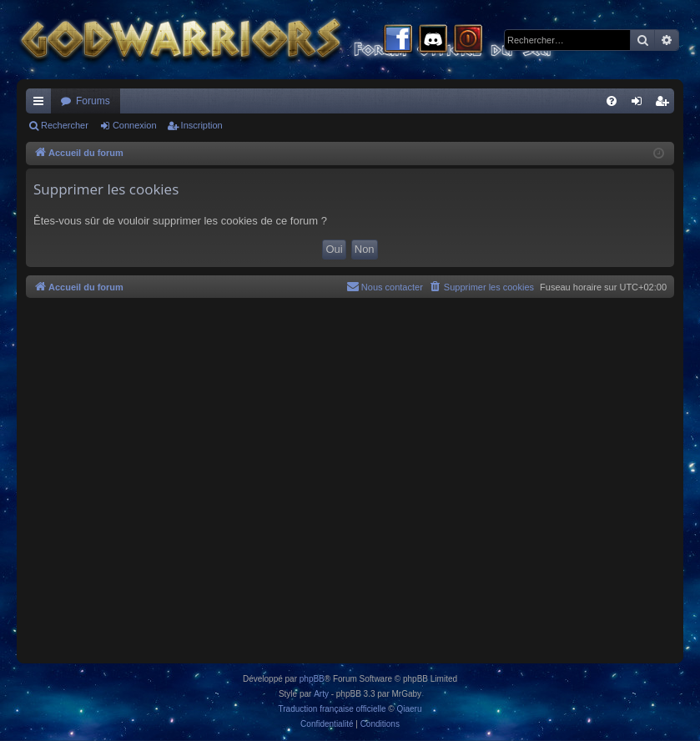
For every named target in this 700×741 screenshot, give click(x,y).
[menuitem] (612, 101)
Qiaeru (409, 709)
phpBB (312, 679)
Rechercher (65, 125)
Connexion (135, 125)
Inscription (202, 125)
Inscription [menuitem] (665, 104)
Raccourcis (42, 104)
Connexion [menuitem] (640, 104)
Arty (321, 694)
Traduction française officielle (332, 709)
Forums (93, 101)
